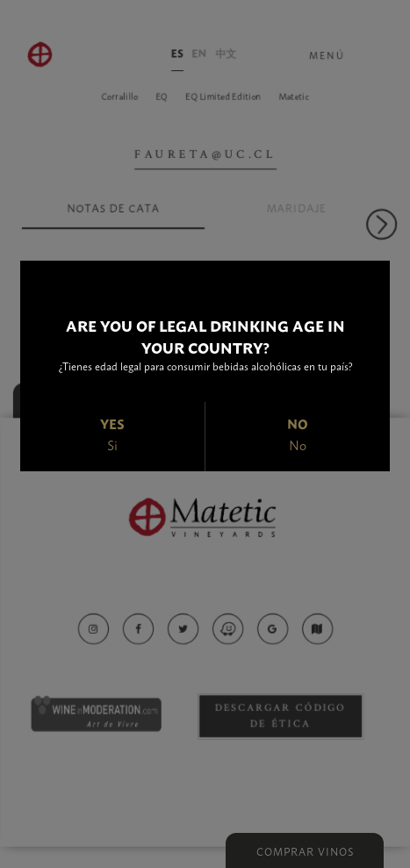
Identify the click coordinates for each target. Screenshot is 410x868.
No (298, 445)
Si (112, 445)
